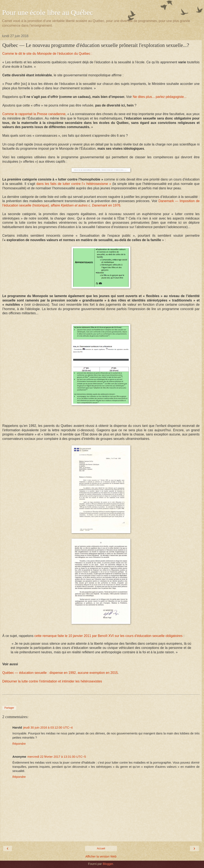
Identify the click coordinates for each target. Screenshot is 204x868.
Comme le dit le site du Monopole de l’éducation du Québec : (47, 54)
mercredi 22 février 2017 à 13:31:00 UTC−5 (57, 757)
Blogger (108, 864)
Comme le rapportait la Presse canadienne (34, 114)
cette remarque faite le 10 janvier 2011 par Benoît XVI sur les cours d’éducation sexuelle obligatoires (108, 636)
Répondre (19, 744)
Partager (9, 708)
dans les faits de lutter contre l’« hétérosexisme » (74, 184)
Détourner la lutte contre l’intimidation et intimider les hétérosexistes (52, 681)
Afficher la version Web (101, 856)
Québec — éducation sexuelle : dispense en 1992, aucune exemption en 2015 (60, 673)
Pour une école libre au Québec (48, 12)
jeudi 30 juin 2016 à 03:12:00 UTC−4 (48, 728)
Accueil (101, 849)
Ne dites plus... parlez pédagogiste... (160, 97)
